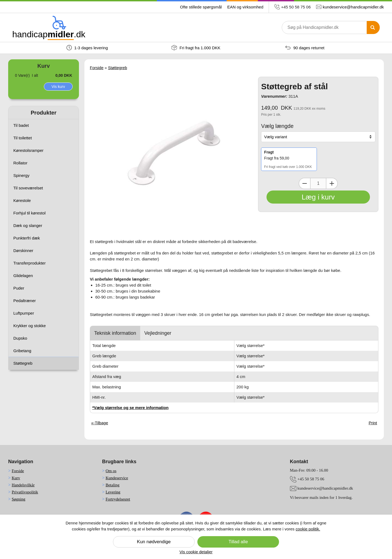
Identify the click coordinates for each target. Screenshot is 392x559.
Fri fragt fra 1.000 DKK (196, 48)
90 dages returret (305, 48)
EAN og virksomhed (245, 7)
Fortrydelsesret (118, 499)
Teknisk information (115, 333)
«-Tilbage (100, 423)
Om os (111, 471)
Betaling (113, 485)
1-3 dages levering (87, 48)
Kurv (16, 478)
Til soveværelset (28, 188)
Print (373, 423)
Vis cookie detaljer (196, 552)
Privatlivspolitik (25, 492)
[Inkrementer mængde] (332, 183)
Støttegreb (23, 363)
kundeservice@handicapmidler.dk (353, 7)
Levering (113, 492)
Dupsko (20, 338)
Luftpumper (24, 313)
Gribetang (22, 351)
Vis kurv (58, 87)
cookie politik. (308, 529)
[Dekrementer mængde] (305, 183)
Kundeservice (117, 478)
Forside (97, 68)
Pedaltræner (25, 301)
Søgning (19, 499)
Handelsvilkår (23, 485)
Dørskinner (23, 251)
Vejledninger (158, 333)
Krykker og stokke (30, 326)
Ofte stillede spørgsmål (201, 7)
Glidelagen (23, 276)
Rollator (20, 163)
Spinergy (21, 175)
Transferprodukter (30, 263)
